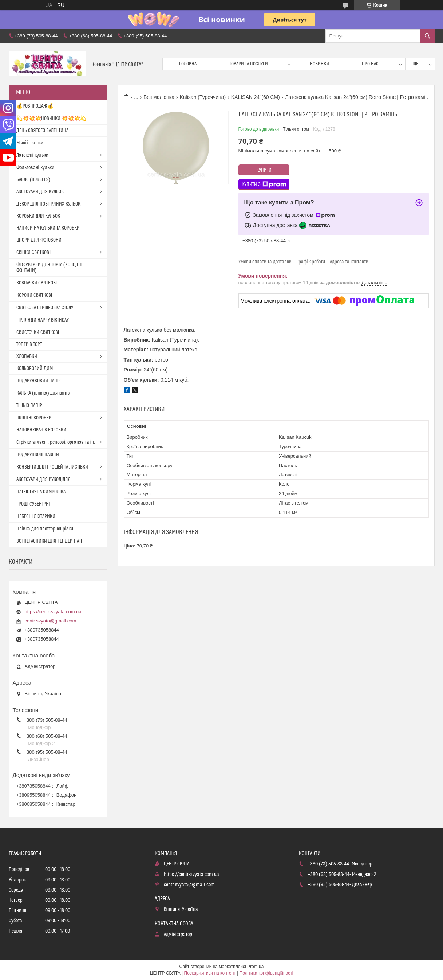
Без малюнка (159, 97)
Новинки (319, 64)
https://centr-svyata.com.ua (53, 612)
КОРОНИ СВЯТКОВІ (34, 295)
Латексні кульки (32, 155)
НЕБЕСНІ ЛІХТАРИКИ (36, 517)
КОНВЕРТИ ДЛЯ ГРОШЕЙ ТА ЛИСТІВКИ (52, 467)
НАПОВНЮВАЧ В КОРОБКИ (41, 430)
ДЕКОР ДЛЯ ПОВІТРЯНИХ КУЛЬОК (49, 204)
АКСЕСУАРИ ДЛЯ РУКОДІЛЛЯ (44, 479)
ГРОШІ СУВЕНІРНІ (33, 504)
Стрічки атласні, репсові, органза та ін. (56, 442)
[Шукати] (427, 36)
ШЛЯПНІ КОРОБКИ (34, 418)
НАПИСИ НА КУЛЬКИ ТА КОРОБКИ (48, 228)
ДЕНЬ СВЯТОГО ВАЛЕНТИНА (42, 131)
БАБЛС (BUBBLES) (33, 180)
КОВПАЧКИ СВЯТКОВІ (37, 283)
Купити (264, 170)
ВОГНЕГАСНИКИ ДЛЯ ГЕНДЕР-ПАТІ (49, 541)
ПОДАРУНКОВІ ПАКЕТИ (38, 455)
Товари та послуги (249, 64)
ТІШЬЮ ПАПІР (29, 406)
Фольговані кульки (35, 168)
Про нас (370, 64)
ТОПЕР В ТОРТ (29, 344)
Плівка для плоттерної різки (45, 529)
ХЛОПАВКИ (27, 356)
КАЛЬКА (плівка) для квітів (43, 393)
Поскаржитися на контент (210, 973)
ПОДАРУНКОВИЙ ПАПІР (39, 381)
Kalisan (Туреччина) (203, 97)
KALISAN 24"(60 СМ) (256, 97)
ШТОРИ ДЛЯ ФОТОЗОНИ (39, 240)
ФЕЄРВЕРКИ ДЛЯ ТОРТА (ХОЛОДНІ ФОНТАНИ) (50, 268)
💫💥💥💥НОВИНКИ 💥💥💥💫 (51, 119)
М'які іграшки (30, 143)
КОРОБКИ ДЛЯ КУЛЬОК (38, 216)
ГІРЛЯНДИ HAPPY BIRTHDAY (43, 320)
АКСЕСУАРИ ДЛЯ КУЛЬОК (40, 192)
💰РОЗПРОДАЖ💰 (35, 106)
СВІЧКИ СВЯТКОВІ (34, 252)
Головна (188, 64)
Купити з (264, 184)
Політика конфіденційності (266, 973)
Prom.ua (255, 967)
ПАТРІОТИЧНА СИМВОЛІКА (41, 492)
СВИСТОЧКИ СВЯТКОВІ (38, 332)
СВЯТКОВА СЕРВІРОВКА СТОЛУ (45, 308)
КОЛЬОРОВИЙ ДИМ (35, 369)
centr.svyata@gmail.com (51, 621)
